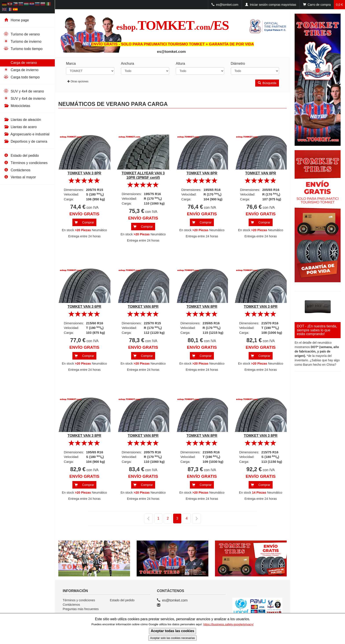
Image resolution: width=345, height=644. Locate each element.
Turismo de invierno (22, 41)
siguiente (194, 519)
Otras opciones (78, 81)
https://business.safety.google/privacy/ (228, 624)
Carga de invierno (21, 70)
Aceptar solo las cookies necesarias (172, 638)
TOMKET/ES (172, 25)
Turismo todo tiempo (23, 49)
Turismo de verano (22, 34)
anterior (149, 519)
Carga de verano (20, 62)
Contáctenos (17, 170)
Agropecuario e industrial (26, 134)
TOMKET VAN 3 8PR (84, 173)
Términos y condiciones (25, 163)
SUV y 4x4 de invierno (24, 98)
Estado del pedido (21, 156)
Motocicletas (17, 106)
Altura (180, 64)
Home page (16, 20)
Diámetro (238, 64)
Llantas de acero (20, 127)
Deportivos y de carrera (25, 141)
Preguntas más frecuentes (81, 609)
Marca (71, 64)
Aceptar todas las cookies (172, 631)
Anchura (128, 64)
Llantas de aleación (22, 120)
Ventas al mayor (20, 177)
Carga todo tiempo (21, 77)
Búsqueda (267, 83)
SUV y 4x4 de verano (24, 91)
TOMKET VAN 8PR (202, 173)
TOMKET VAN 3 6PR (84, 307)
